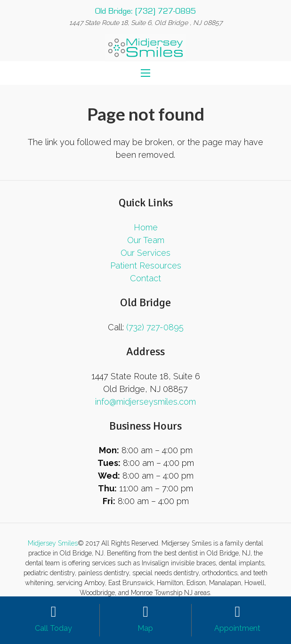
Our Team (146, 240)
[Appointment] (238, 612)
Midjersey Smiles (53, 543)
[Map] (145, 612)
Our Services (145, 253)
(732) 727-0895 (155, 327)
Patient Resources (146, 265)
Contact (145, 278)
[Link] (146, 47)
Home (146, 227)
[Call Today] (53, 612)
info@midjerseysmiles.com (145, 402)
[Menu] (145, 73)
